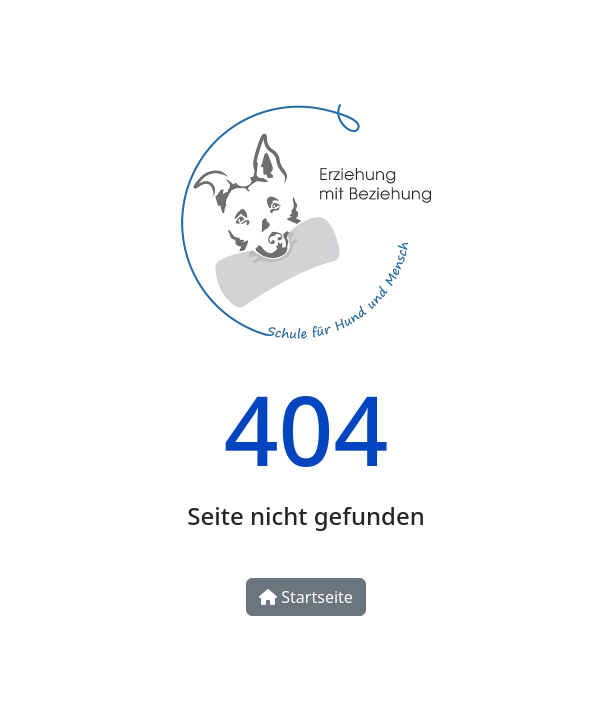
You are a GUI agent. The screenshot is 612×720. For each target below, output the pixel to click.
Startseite (306, 597)
